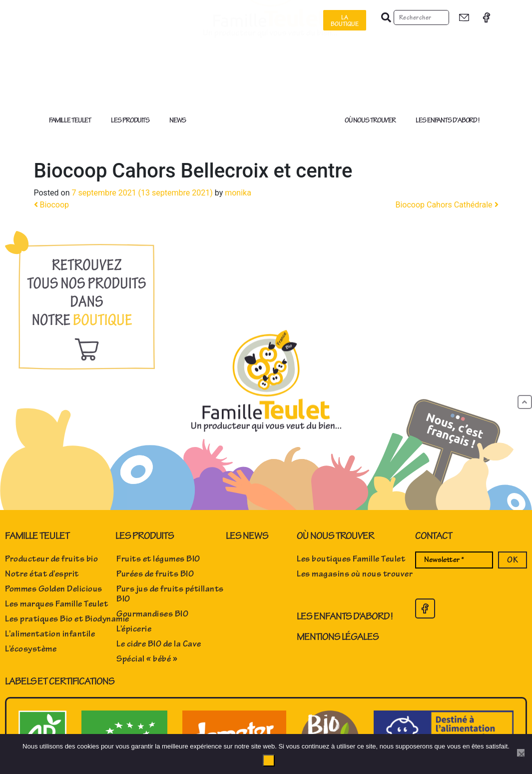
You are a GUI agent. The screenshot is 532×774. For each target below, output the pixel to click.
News (178, 120)
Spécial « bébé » (147, 659)
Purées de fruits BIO (155, 574)
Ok (269, 760)
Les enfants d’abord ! (447, 120)
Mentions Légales (337, 637)
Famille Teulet (73, 120)
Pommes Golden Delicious (54, 589)
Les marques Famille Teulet (56, 604)
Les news (247, 536)
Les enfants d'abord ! (345, 616)
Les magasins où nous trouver (355, 574)
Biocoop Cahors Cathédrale (447, 205)
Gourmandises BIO (152, 614)
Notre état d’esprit (42, 574)
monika (238, 193)
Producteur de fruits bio (51, 559)
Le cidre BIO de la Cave (159, 644)
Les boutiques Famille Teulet (351, 559)
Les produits (133, 120)
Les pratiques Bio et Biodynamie (67, 619)
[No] (521, 753)
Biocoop (52, 205)
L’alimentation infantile (50, 634)
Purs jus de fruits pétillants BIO (170, 594)
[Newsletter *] (454, 560)
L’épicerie (134, 629)
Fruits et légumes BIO (158, 559)
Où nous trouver (373, 120)
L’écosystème (31, 649)
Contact (434, 536)
